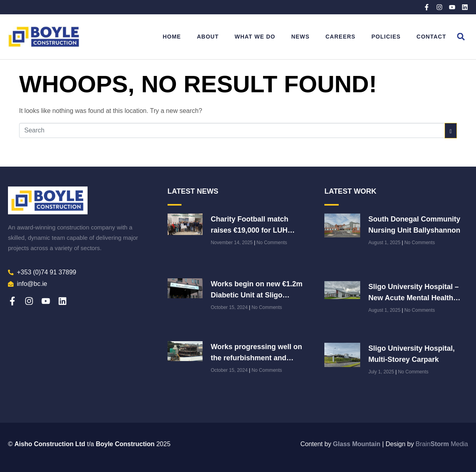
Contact (431, 37)
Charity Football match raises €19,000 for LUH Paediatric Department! (250, 230)
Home (172, 37)
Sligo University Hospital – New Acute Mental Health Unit (413, 298)
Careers (340, 37)
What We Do (255, 37)
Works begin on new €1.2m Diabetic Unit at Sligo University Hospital (257, 295)
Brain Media (442, 444)
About (208, 37)
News (300, 37)
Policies (386, 37)
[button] (461, 37)
